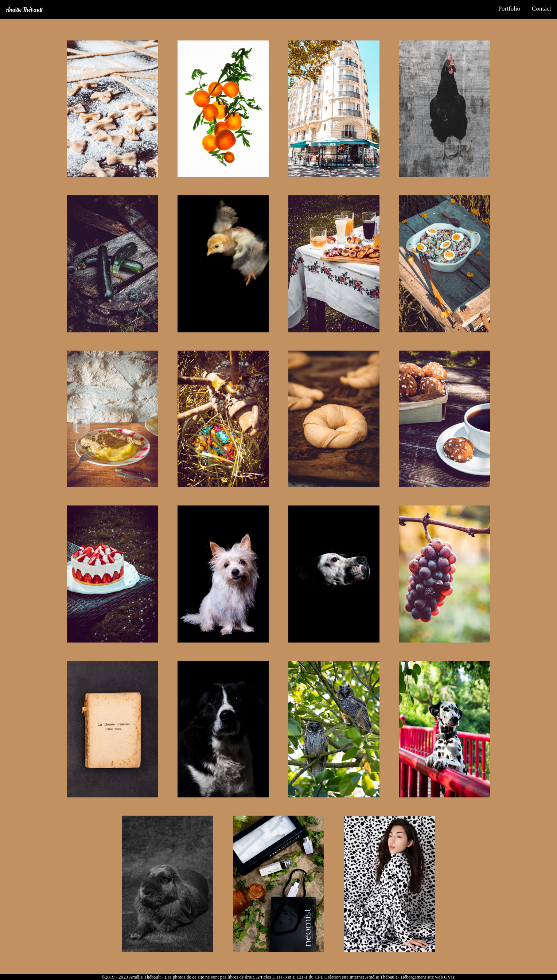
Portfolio (509, 9)
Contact (542, 9)
